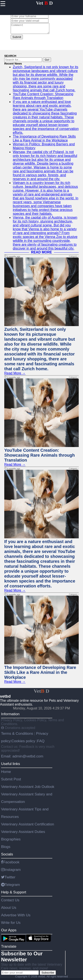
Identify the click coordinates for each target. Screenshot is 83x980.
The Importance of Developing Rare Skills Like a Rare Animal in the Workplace (44, 140)
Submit (17, 39)
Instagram (11, 872)
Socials (7, 856)
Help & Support (14, 894)
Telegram (10, 887)
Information (10, 716)
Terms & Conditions (18, 735)
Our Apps (9, 932)
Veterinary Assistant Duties (23, 834)
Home (6, 774)
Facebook (10, 864)
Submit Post (11, 781)
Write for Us (11, 924)
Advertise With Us (16, 917)
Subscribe (48, 975)
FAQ (41, 743)
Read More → (15, 375)
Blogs (6, 849)
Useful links (11, 766)
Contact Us (10, 902)
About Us (9, 909)
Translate (9, 948)
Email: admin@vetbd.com (22, 758)
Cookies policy (23, 743)
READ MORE (42, 254)
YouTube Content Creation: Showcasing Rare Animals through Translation (43, 98)
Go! (47, 62)
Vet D (44, 3)
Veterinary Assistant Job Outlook (28, 789)
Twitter (8, 879)
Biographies (11, 841)
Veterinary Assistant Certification (28, 826)
